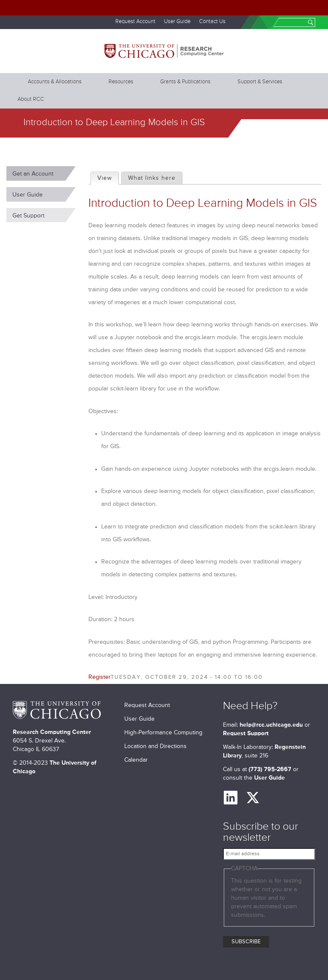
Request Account (135, 22)
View (108, 177)
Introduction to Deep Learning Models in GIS (203, 203)
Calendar (136, 760)
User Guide (177, 22)
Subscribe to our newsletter (261, 832)
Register (100, 677)
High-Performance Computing (163, 733)
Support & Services (260, 82)
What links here (152, 178)
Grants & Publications (185, 82)
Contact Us (212, 22)
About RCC (31, 99)
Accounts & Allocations (55, 82)
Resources (121, 82)
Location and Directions (155, 746)
